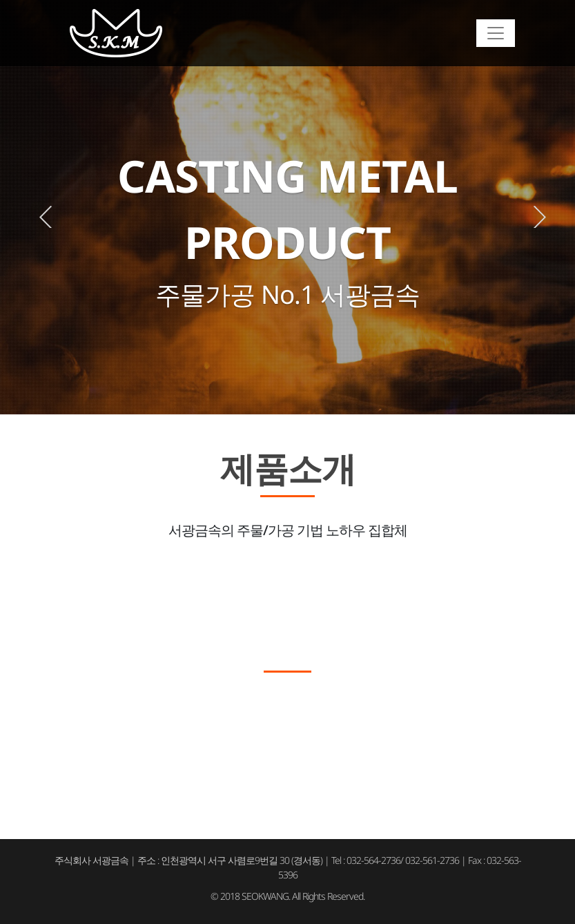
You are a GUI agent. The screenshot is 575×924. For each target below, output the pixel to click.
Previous (46, 217)
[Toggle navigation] (496, 33)
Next (540, 217)
